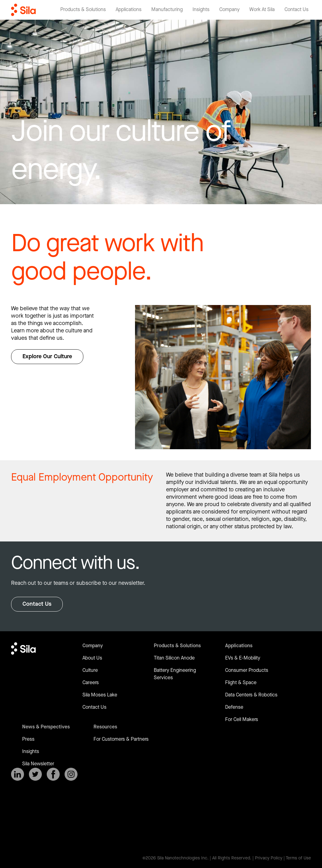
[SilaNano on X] (35, 774)
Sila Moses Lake (100, 695)
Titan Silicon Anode (174, 658)
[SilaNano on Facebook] (53, 774)
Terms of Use (298, 858)
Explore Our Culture (47, 357)
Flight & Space (241, 683)
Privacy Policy (269, 858)
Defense (234, 707)
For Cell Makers (242, 720)
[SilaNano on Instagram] (71, 774)
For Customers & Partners (121, 739)
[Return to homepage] (23, 10)
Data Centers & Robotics (251, 695)
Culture (90, 670)
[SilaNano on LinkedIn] (18, 774)
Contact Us (37, 604)
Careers (91, 683)
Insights (31, 752)
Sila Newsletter (38, 764)
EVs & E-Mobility (243, 658)
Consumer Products (247, 670)
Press (28, 739)
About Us (92, 658)
